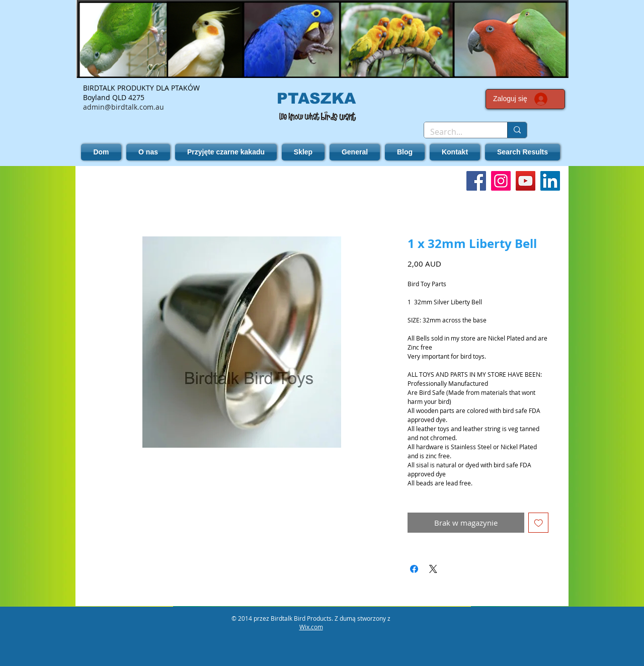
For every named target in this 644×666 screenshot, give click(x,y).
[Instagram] (501, 181)
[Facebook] (476, 181)
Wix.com (311, 627)
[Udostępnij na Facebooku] (414, 569)
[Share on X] (433, 569)
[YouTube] (526, 181)
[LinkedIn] (550, 181)
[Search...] (458, 132)
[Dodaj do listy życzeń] (539, 523)
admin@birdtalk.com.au (124, 107)
